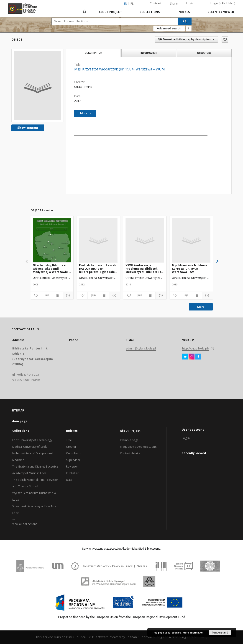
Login (190, 3)
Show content (28, 128)
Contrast (156, 3)
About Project (110, 12)
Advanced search (169, 28)
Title (69, 440)
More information (193, 633)
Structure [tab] (204, 53)
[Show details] (67, 295)
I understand (220, 633)
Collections (150, 12)
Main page (19, 421)
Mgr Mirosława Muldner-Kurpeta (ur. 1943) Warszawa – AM (190, 268)
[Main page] (84, 9)
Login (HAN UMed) (223, 3)
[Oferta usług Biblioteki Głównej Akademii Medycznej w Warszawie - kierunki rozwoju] (52, 241)
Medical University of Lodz (30, 447)
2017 (77, 101)
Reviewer (72, 467)
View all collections (25, 524)
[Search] (185, 21)
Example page (129, 440)
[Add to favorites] (36, 295)
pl (132, 4)
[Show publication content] (57, 295)
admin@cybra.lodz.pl (141, 348)
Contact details (130, 453)
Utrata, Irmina (83, 87)
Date (69, 480)
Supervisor (73, 460)
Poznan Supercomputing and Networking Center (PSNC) (166, 637)
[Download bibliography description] (46, 295)
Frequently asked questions (138, 447)
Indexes (184, 12)
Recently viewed (221, 12)
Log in (186, 438)
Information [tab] (149, 53)
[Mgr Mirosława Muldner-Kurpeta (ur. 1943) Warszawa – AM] (191, 241)
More (201, 307)
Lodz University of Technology (32, 440)
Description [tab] (93, 53)
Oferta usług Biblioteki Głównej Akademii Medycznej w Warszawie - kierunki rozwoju (51, 268)
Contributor (74, 453)
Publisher (72, 473)
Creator (71, 447)
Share (174, 4)
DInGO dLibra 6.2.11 (81, 637)
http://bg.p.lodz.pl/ (196, 348)
